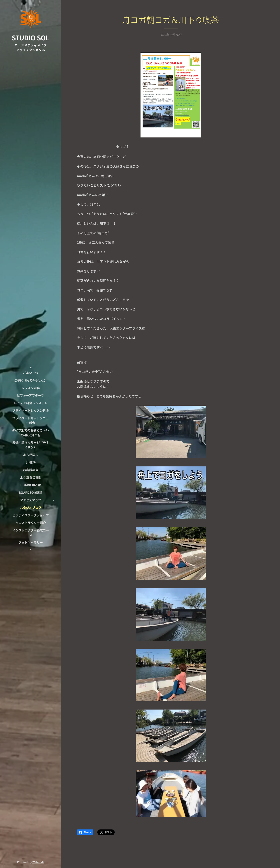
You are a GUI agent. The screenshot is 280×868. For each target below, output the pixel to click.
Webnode (38, 862)
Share (85, 832)
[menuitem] (31, 373)
